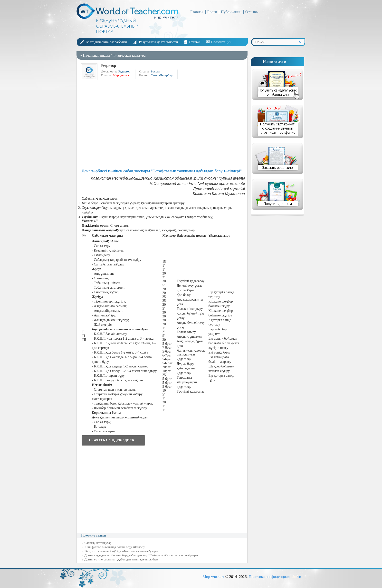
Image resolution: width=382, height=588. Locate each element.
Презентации (221, 42)
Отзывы (252, 12)
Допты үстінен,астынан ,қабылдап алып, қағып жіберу (122, 559)
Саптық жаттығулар (98, 543)
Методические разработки (107, 42)
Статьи (194, 42)
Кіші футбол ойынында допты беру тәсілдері (115, 547)
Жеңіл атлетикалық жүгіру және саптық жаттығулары (121, 551)
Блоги (212, 12)
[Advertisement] (163, 126)
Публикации (231, 12)
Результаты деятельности (158, 42)
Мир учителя (213, 577)
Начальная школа (96, 55)
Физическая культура (129, 55)
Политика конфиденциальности (275, 577)
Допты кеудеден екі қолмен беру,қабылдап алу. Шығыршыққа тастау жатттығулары (141, 555)
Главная (197, 12)
